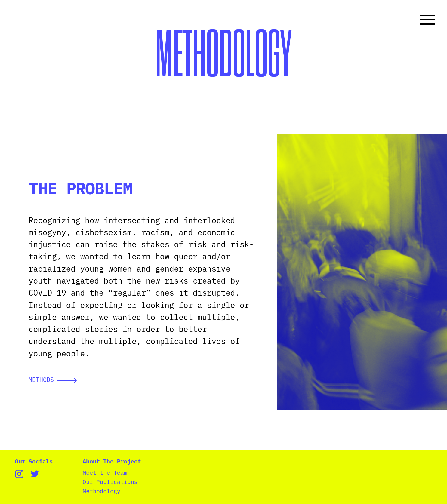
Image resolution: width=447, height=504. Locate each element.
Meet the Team (105, 473)
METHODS (53, 380)
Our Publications (110, 482)
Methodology (102, 491)
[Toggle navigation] (427, 20)
